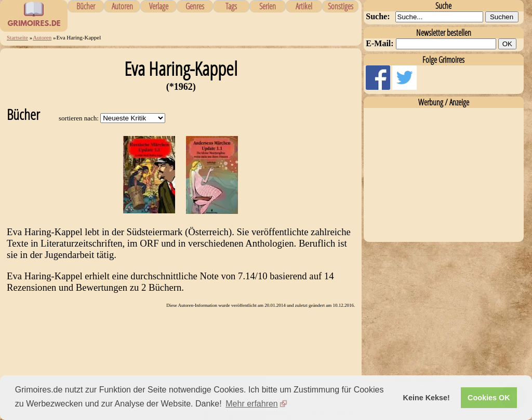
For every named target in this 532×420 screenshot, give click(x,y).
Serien (268, 6)
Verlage (159, 6)
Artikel (304, 6)
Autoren (122, 6)
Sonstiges (341, 6)
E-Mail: (380, 43)
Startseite (17, 37)
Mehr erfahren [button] (252, 404)
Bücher (86, 6)
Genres (195, 6)
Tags (231, 6)
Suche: (378, 16)
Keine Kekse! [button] (427, 398)
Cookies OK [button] (489, 398)
